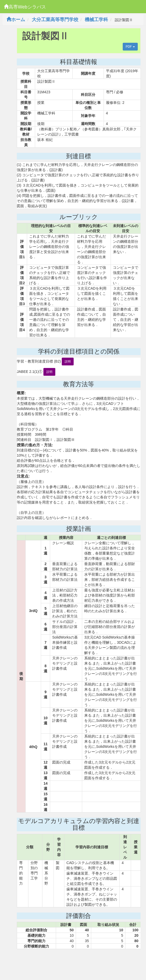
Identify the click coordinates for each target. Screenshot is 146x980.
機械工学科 (96, 20)
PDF (130, 47)
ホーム (16, 20)
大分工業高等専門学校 (55, 20)
